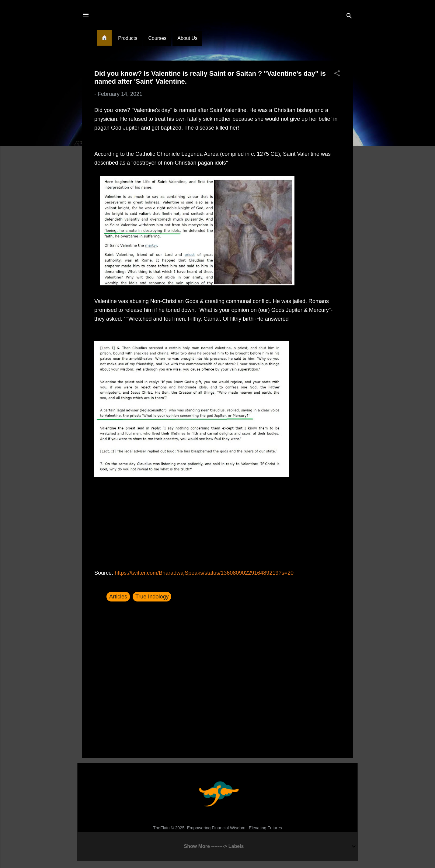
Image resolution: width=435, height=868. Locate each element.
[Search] (349, 17)
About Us (187, 38)
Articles (118, 597)
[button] (337, 74)
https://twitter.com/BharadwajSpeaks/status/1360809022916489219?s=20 (204, 573)
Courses (157, 38)
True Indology (152, 597)
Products (128, 38)
